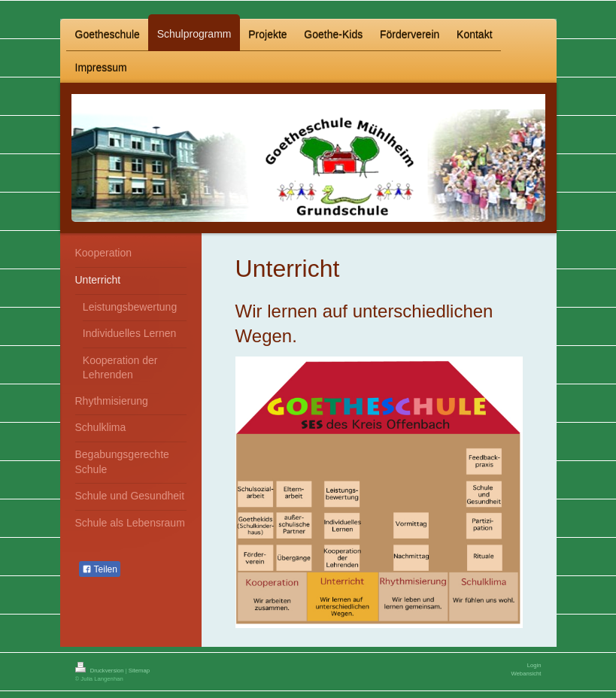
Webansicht (526, 674)
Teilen (100, 569)
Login (534, 665)
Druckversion (100, 671)
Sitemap (139, 671)
